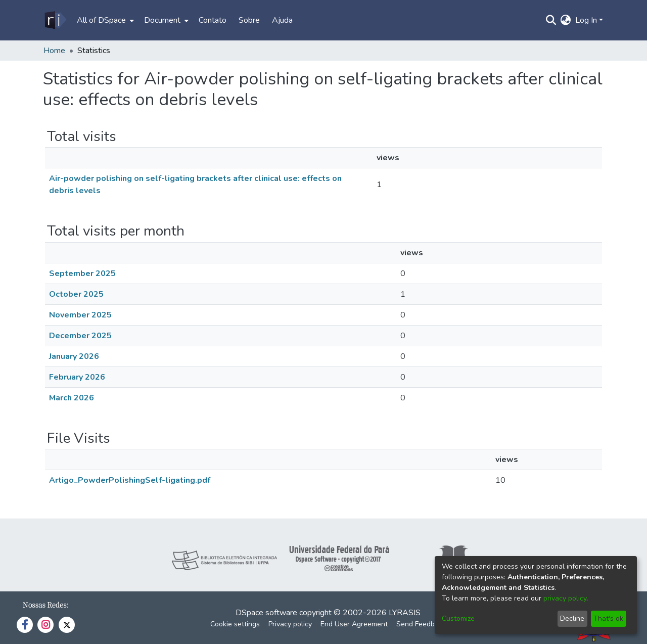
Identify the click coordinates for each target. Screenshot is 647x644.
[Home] (55, 20)
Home (54, 51)
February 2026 (77, 377)
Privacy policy (290, 624)
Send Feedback (421, 624)
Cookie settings (235, 624)
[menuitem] (104, 20)
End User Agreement (354, 624)
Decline (572, 618)
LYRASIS (405, 613)
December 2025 (80, 336)
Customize (458, 618)
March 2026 (72, 398)
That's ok (608, 618)
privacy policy (565, 598)
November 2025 (80, 315)
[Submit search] (551, 20)
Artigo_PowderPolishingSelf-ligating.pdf (130, 480)
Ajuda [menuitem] (282, 20)
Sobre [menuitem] (249, 20)
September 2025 (82, 273)
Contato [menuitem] (213, 20)
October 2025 (76, 294)
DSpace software (266, 613)
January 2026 (74, 356)
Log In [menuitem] (586, 20)
